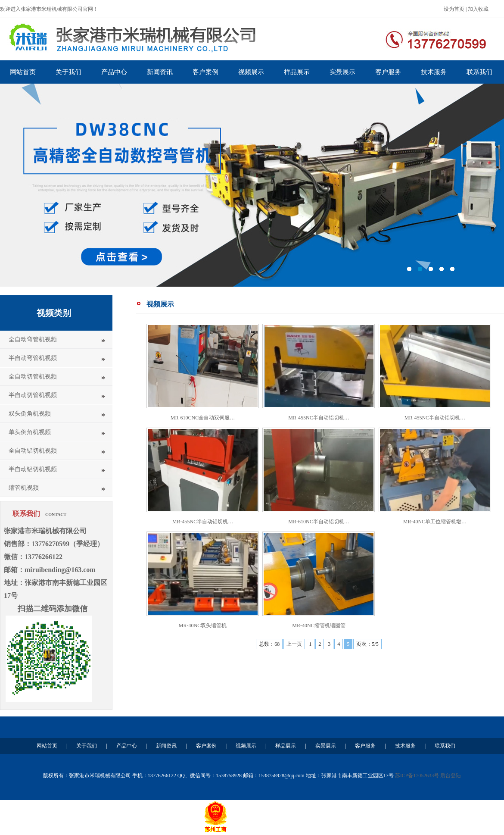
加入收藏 (478, 9)
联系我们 (479, 72)
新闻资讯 (160, 72)
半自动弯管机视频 (33, 358)
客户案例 (205, 72)
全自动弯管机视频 (33, 339)
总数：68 (269, 644)
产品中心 (114, 72)
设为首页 (454, 9)
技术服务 (434, 72)
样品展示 (297, 72)
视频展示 (251, 72)
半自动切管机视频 (33, 395)
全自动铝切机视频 (33, 451)
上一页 (294, 644)
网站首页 (23, 72)
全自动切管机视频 (33, 377)
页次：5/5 (367, 644)
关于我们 (68, 72)
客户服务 (388, 72)
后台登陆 (451, 776)
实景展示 (342, 72)
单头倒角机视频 (30, 432)
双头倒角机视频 (30, 414)
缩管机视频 (24, 488)
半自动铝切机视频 (33, 469)
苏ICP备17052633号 (417, 776)
